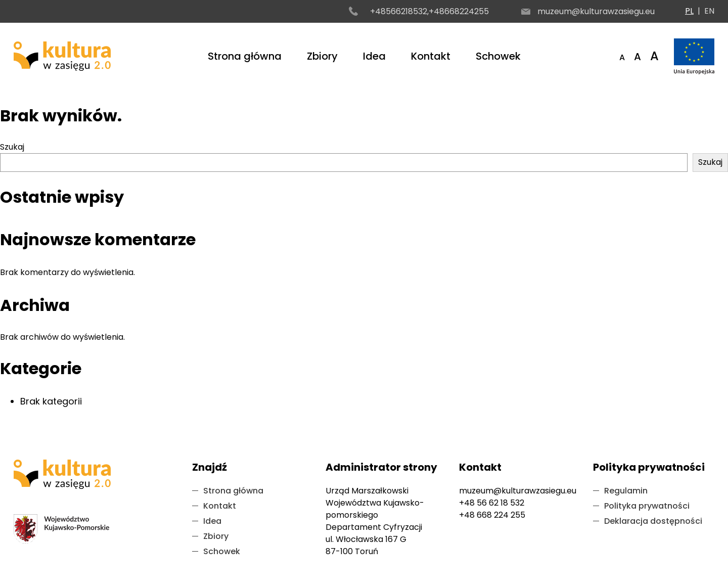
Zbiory (322, 56)
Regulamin (626, 491)
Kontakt (431, 56)
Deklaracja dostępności (653, 521)
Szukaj (12, 147)
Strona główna (245, 56)
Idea (374, 56)
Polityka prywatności (647, 506)
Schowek (498, 56)
